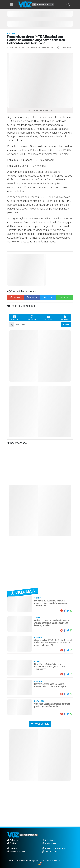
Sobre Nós (13, 840)
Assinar (66, 325)
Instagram (32, 318)
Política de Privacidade (54, 848)
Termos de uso (50, 852)
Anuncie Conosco (16, 852)
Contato (12, 848)
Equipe (12, 843)
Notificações (49, 843)
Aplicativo (65, 318)
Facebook (14, 318)
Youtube (48, 318)
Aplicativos (48, 840)
